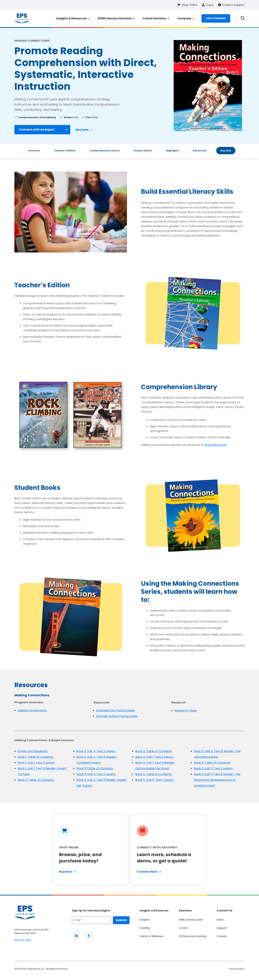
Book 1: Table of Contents (36, 757)
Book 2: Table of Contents (36, 780)
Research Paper (186, 711)
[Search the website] (243, 18)
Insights (145, 920)
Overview (34, 151)
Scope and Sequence (33, 751)
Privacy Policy (237, 969)
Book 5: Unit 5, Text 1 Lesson (155, 780)
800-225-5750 (23, 940)
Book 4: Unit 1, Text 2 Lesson (155, 757)
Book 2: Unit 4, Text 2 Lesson (96, 751)
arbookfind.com (216, 445)
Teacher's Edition (65, 151)
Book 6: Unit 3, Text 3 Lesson (214, 768)
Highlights (172, 151)
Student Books (143, 151)
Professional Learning (193, 936)
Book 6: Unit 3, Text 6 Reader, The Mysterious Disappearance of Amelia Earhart (217, 780)
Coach (183, 928)
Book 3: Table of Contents (95, 768)
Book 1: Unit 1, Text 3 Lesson (37, 763)
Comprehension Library (105, 151)
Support (222, 928)
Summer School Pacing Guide (117, 716)
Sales (220, 920)
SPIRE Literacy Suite (191, 920)
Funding (145, 928)
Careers (222, 936)
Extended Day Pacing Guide (115, 710)
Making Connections (32, 710)
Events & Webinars (152, 936)
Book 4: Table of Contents (154, 751)
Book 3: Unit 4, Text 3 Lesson (96, 774)
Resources (200, 151)
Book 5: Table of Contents (154, 774)
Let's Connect (216, 18)
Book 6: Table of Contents (213, 763)
